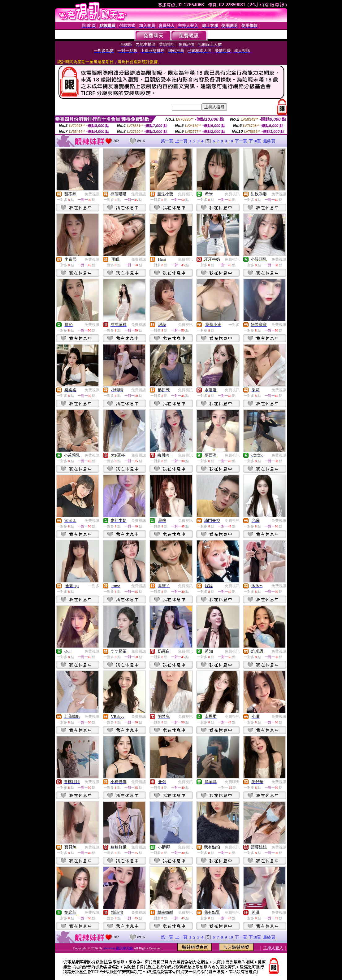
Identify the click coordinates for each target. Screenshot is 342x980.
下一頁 (241, 141)
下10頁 (255, 141)
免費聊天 (232, 782)
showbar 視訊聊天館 (119, 948)
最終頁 (269, 141)
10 (231, 141)
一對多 (234, 325)
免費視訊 (92, 194)
